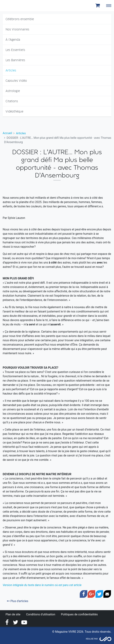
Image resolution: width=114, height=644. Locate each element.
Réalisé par (92, 639)
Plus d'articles (17, 601)
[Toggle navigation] (109, 6)
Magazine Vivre (16, 6)
